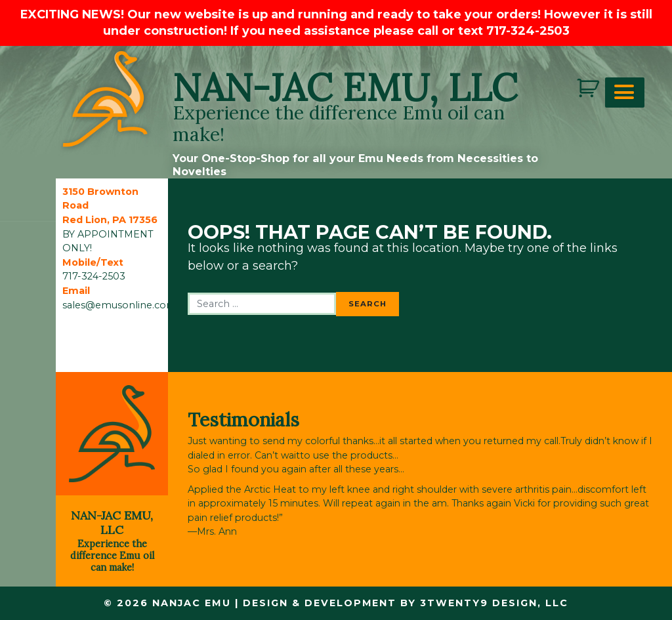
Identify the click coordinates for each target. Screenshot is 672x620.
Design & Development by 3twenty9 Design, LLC (406, 603)
